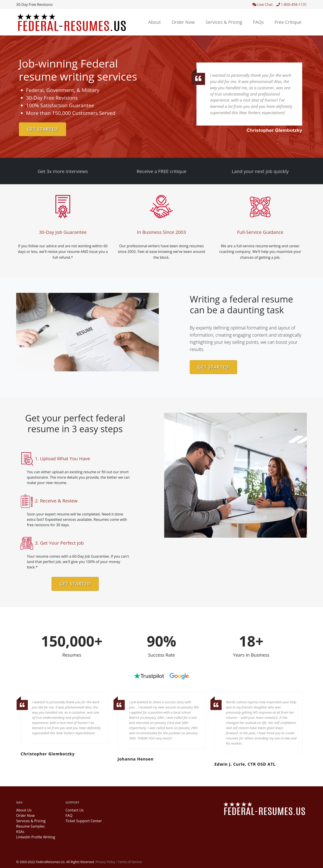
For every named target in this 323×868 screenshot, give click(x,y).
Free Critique (288, 22)
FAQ (69, 815)
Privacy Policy (105, 862)
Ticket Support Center (84, 821)
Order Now (183, 22)
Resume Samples (30, 826)
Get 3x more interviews (63, 171)
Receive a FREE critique (161, 171)
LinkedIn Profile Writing (36, 837)
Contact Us (75, 810)
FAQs (258, 22)
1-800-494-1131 (292, 4)
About (155, 22)
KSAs (20, 832)
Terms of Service (130, 862)
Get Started (43, 129)
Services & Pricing (224, 22)
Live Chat (264, 4)
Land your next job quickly (260, 171)
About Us (24, 810)
